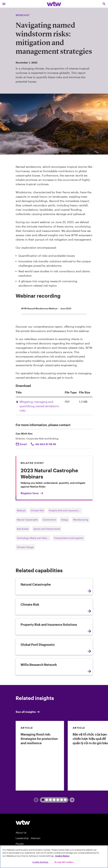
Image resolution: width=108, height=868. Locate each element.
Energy (65, 520)
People (20, 844)
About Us (21, 832)
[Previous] (36, 800)
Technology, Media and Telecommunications (34, 538)
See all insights (28, 712)
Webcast (21, 510)
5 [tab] (57, 800)
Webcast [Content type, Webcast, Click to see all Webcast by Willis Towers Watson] (23, 15)
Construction (49, 520)
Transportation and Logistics (69, 538)
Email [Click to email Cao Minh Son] (23, 444)
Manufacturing (81, 520)
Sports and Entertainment (47, 529)
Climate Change (25, 547)
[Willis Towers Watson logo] (23, 822)
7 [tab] (64, 800)
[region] (54, 857)
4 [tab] (53, 800)
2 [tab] (45, 800)
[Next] (72, 800)
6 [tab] (60, 800)
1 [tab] (42, 800)
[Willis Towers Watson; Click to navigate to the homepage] (54, 4)
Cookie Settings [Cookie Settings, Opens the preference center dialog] (40, 862)
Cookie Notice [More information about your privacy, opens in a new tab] (62, 856)
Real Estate (23, 529)
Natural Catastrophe (27, 520)
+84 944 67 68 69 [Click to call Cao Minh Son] (45, 444)
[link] (40, 756)
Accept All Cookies (64, 862)
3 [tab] (49, 800)
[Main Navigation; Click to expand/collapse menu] (4, 4)
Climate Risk (37, 510)
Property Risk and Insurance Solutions (65, 510)
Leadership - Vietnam (28, 838)
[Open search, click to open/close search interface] (104, 4)
